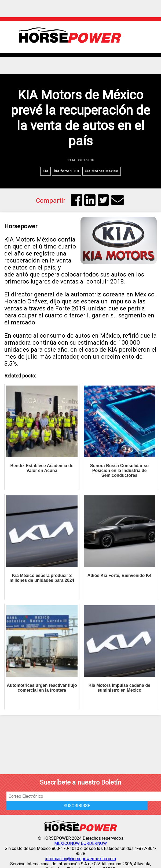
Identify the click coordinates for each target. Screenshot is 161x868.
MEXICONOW (67, 843)
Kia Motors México (102, 171)
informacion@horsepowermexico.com (80, 859)
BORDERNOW (94, 843)
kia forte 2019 (67, 171)
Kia (45, 171)
